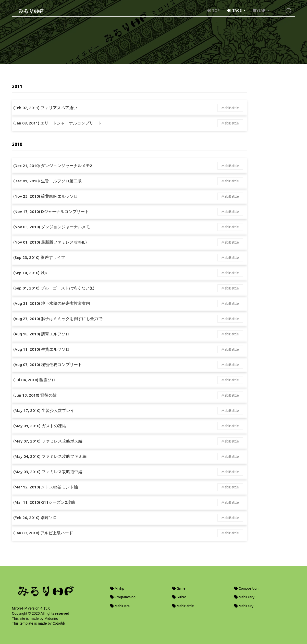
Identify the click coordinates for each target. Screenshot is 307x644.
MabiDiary (244, 597)
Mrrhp (117, 588)
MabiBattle (230, 108)
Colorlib (59, 623)
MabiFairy (244, 606)
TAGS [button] (235, 10)
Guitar (179, 597)
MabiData (120, 606)
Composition (246, 588)
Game (179, 588)
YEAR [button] (259, 10)
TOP (213, 10)
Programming (123, 597)
